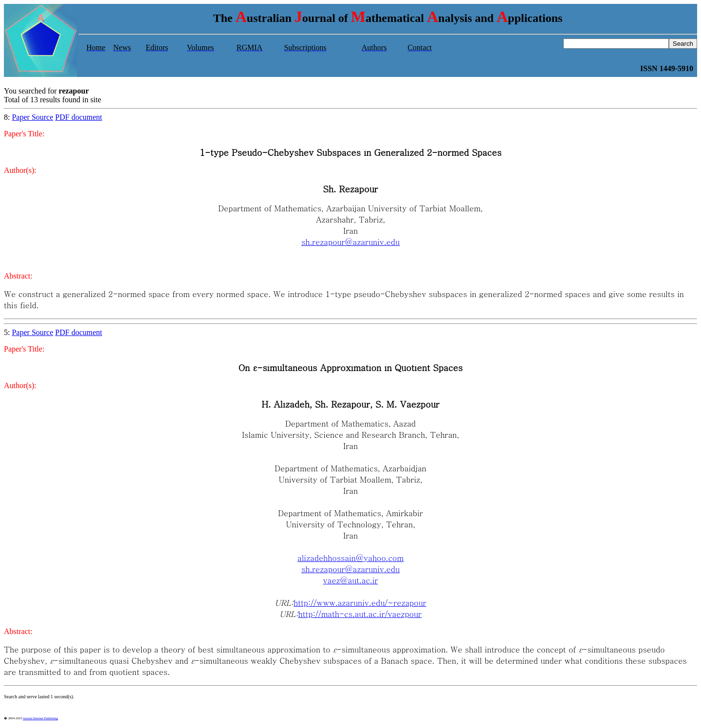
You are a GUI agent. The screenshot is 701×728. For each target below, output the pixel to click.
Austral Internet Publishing (40, 718)
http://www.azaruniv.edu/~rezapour (360, 603)
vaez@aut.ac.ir (351, 580)
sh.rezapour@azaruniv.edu (350, 242)
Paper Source (32, 117)
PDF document (78, 117)
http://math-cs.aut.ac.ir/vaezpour (360, 614)
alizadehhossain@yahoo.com (350, 558)
